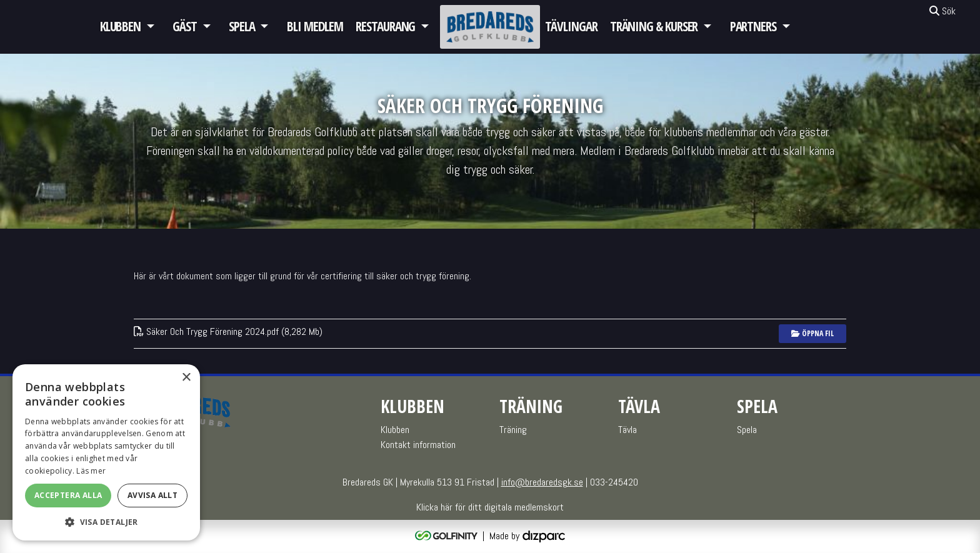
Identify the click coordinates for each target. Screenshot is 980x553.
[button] (106, 522)
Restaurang (385, 26)
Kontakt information (418, 445)
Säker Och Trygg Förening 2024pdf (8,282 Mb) (228, 331)
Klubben (120, 26)
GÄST (185, 26)
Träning (513, 430)
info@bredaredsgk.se (542, 482)
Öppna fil (812, 333)
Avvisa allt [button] (152, 495)
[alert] (106, 452)
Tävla (627, 430)
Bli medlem (315, 26)
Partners (753, 26)
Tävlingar (571, 26)
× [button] (186, 378)
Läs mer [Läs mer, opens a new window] (91, 471)
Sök (942, 11)
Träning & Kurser (654, 26)
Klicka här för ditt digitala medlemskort (490, 507)
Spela (242, 26)
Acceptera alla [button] (68, 495)
